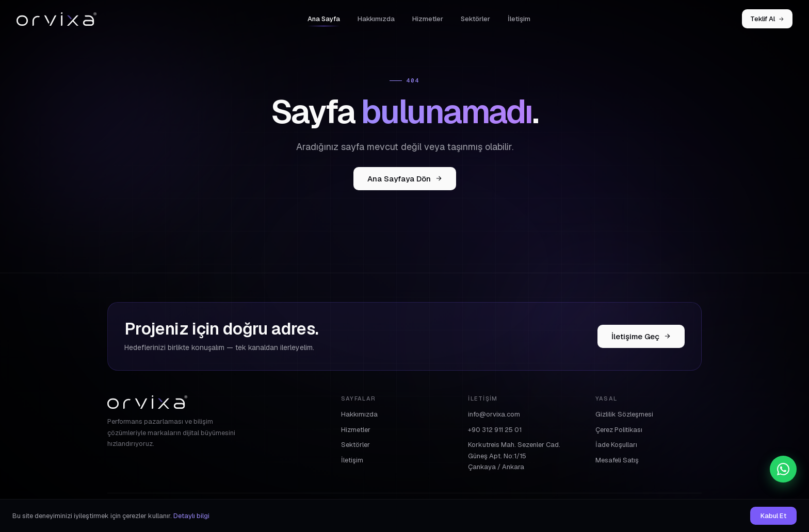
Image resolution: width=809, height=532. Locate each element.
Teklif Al (767, 19)
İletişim (519, 19)
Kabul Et (773, 516)
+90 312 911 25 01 (495, 430)
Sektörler (475, 19)
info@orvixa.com (494, 414)
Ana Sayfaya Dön (405, 179)
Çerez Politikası (619, 430)
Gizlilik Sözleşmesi (624, 414)
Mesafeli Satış (617, 460)
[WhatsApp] (783, 469)
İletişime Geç (641, 336)
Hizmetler (428, 19)
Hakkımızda (376, 19)
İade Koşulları (616, 445)
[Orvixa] (56, 19)
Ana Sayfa (324, 19)
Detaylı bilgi (191, 516)
